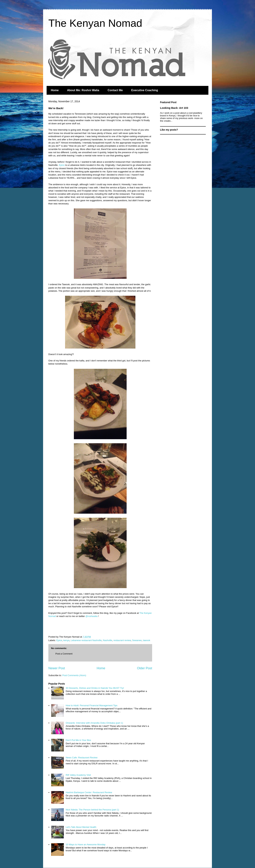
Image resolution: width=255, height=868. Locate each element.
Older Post (145, 668)
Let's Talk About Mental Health (81, 827)
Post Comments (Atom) (74, 675)
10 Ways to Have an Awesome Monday (85, 845)
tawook (147, 640)
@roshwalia (91, 616)
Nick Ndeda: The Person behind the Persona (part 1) (92, 810)
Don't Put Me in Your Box (78, 740)
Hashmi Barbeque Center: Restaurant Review (89, 792)
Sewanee (137, 640)
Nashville (108, 640)
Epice (62, 165)
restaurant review (122, 640)
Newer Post (57, 668)
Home (55, 90)
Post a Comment (64, 654)
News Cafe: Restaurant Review (82, 758)
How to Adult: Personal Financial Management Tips (91, 705)
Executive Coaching (145, 90)
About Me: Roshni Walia (83, 90)
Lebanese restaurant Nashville (86, 640)
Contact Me (115, 90)
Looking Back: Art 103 (174, 108)
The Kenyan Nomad (95, 23)
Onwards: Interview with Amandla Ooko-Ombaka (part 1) (94, 723)
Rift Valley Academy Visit (78, 775)
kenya (66, 640)
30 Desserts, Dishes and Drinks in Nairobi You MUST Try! (95, 688)
